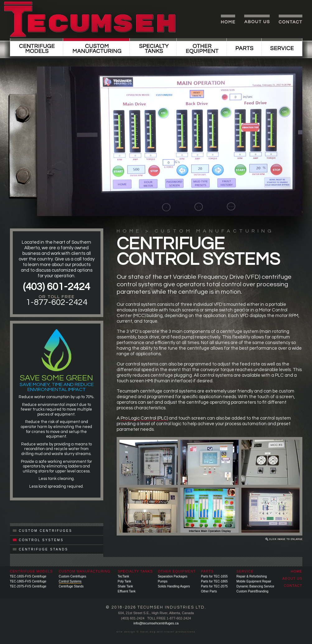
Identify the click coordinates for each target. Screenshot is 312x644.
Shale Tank (125, 586)
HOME (129, 231)
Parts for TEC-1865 (214, 581)
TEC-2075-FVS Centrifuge (28, 586)
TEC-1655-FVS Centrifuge (28, 576)
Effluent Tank (126, 591)
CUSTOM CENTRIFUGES (43, 531)
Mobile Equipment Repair (254, 581)
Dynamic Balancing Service (255, 586)
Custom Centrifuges (72, 576)
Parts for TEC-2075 (214, 586)
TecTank (123, 576)
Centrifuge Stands (71, 586)
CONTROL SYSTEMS (38, 540)
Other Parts (209, 591)
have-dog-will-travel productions (168, 632)
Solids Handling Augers (174, 586)
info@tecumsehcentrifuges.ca (156, 623)
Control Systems (70, 581)
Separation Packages (172, 576)
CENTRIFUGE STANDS (41, 549)
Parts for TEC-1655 (214, 576)
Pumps (163, 581)
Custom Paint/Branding (252, 591)
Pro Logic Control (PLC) (144, 418)
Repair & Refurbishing (252, 576)
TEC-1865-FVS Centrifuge (28, 581)
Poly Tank (124, 581)
